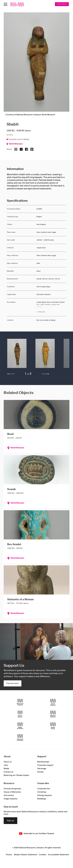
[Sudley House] (53, 726)
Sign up (10, 821)
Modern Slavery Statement (26, 855)
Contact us (9, 772)
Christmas (42, 792)
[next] (45, 374)
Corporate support (45, 765)
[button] (17, 354)
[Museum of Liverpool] (20, 702)
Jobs (6, 765)
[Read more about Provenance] (51, 307)
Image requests (11, 799)
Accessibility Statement (59, 855)
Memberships (43, 762)
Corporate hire (44, 789)
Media (6, 769)
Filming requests (45, 795)
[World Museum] (53, 702)
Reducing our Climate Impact (16, 775)
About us (8, 762)
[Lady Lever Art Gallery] (20, 737)
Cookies (43, 855)
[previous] (11, 374)
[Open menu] (6, 4)
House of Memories (12, 792)
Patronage (42, 769)
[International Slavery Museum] (20, 714)
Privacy (9, 855)
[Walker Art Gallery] (20, 726)
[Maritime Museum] (53, 714)
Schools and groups (12, 789)
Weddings (42, 799)
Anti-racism (9, 795)
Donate (40, 772)
